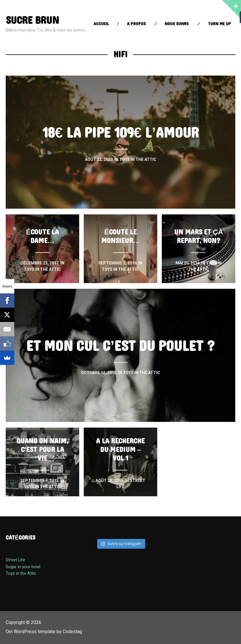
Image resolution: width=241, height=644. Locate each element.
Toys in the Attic (21, 573)
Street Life (15, 560)
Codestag (72, 632)
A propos (136, 24)
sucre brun (32, 20)
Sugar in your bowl (23, 567)
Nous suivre (177, 24)
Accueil (101, 24)
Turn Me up (219, 24)
